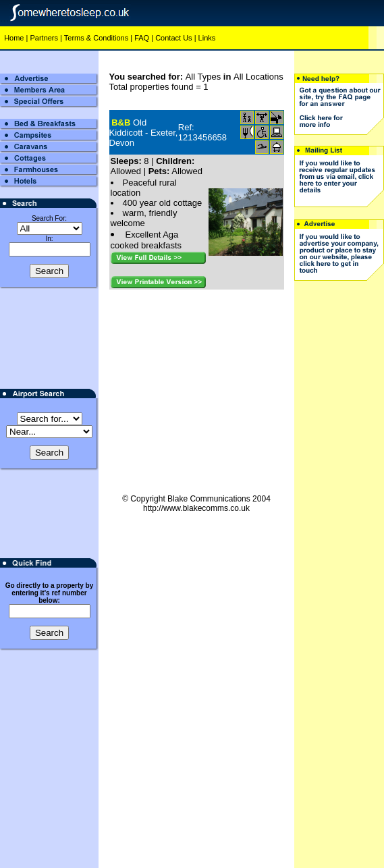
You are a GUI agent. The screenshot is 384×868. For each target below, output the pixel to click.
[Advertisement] (339, 494)
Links (207, 38)
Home (14, 38)
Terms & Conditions (96, 38)
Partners (44, 38)
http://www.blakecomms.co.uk (196, 508)
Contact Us (173, 38)
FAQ (142, 38)
